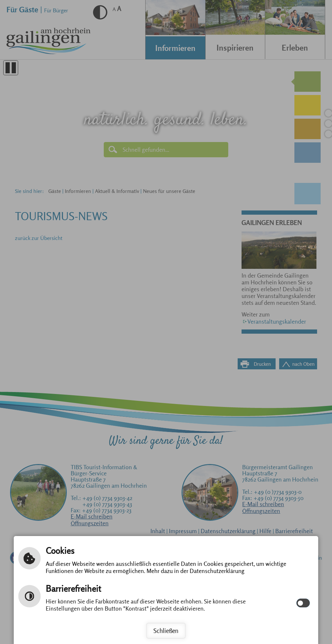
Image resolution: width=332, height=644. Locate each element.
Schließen (166, 631)
